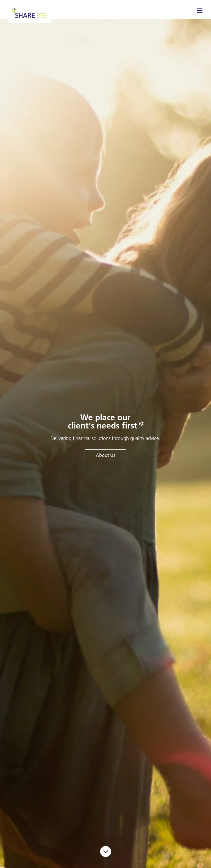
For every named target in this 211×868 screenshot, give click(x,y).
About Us (105, 455)
